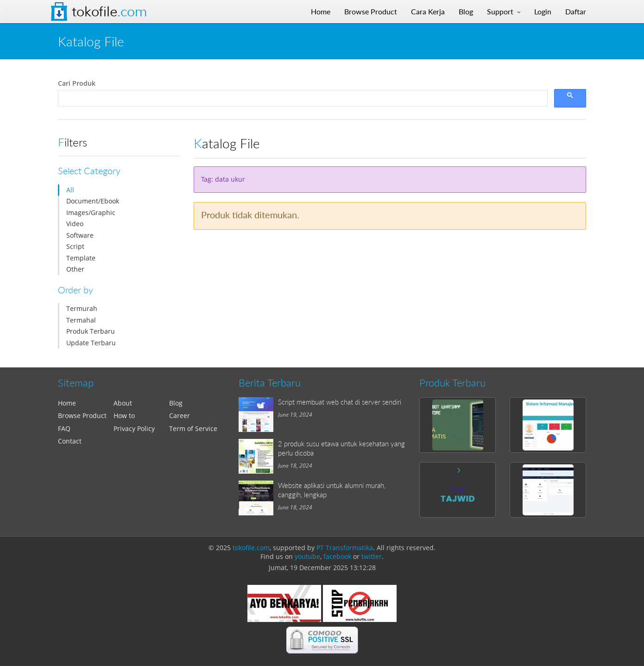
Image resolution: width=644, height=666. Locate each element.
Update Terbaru (91, 343)
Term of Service (193, 428)
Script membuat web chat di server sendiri (340, 402)
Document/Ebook (93, 201)
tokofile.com (251, 548)
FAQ (64, 428)
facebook (337, 556)
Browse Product (82, 415)
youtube (307, 556)
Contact (70, 441)
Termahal (81, 320)
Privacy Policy (134, 428)
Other (75, 269)
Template (81, 258)
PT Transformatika (345, 548)
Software (80, 235)
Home (67, 403)
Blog (176, 403)
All (70, 190)
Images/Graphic (91, 212)
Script (75, 246)
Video (75, 224)
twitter (372, 556)
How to (124, 415)
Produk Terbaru (91, 331)
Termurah (82, 308)
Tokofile (109, 12)
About (123, 403)
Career (180, 415)
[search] (302, 98)
